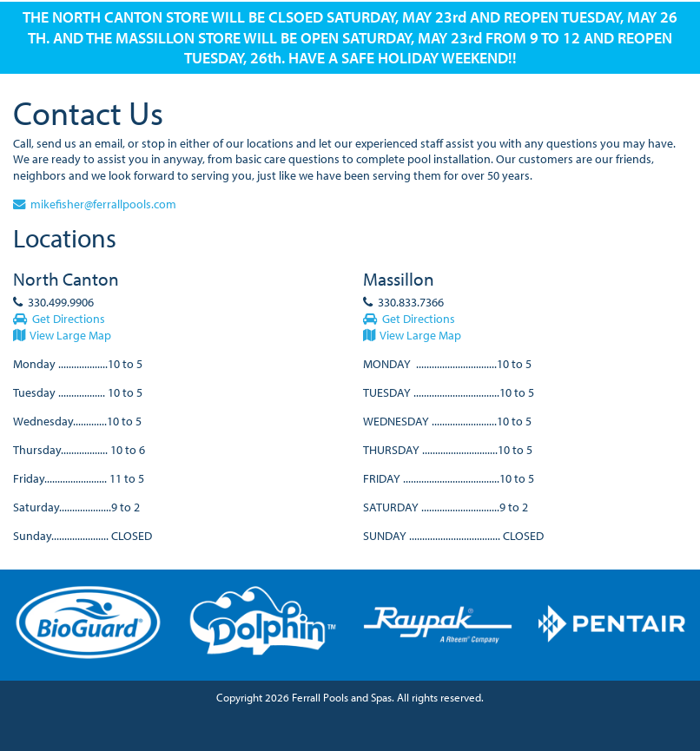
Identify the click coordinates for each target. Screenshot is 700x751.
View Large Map (62, 335)
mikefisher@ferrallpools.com (95, 204)
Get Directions (59, 318)
